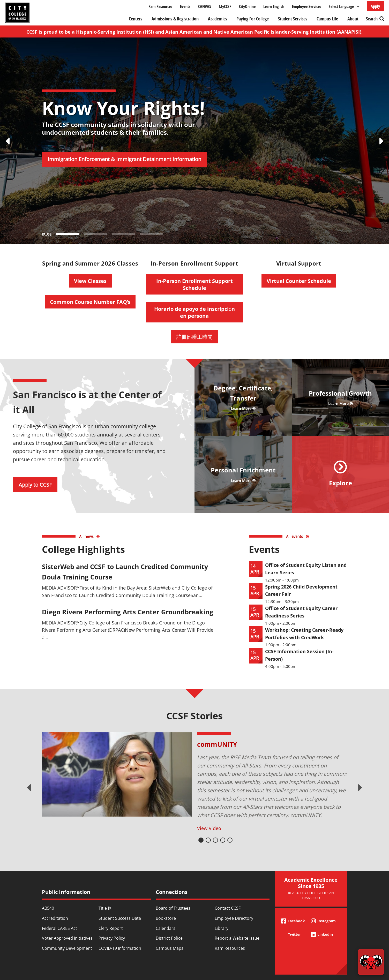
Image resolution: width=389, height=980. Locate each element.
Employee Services (307, 6)
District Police (169, 938)
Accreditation (55, 918)
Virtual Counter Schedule (299, 281)
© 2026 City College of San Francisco (311, 895)
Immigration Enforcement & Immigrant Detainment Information (124, 159)
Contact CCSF (228, 908)
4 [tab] (223, 840)
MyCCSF (225, 6)
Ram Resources (160, 6)
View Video (209, 828)
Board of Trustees (173, 908)
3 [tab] (215, 840)
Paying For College (253, 19)
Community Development (67, 948)
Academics (218, 19)
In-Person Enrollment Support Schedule (194, 284)
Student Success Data (120, 918)
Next (360, 787)
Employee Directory (234, 918)
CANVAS (205, 6)
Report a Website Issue (237, 938)
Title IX (105, 908)
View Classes (90, 281)
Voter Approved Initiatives (67, 938)
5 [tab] (230, 840)
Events (185, 6)
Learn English (274, 6)
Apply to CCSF (35, 485)
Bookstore (166, 918)
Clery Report (111, 928)
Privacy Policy (112, 938)
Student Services (293, 19)
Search (372, 19)
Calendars (166, 928)
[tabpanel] (194, 782)
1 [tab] (201, 840)
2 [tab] (208, 840)
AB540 (48, 908)
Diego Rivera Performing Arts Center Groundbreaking (128, 612)
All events (294, 536)
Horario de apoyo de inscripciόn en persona (194, 312)
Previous (29, 787)
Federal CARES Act (59, 928)
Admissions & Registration (175, 19)
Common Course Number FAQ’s (90, 302)
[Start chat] (371, 962)
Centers (136, 19)
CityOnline (247, 6)
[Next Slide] (381, 141)
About (353, 19)
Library (222, 928)
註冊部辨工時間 (194, 337)
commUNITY (217, 744)
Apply (375, 6)
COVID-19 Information (120, 948)
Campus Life (327, 19)
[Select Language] (344, 6)
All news (86, 536)
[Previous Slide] (8, 141)
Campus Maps (170, 948)
